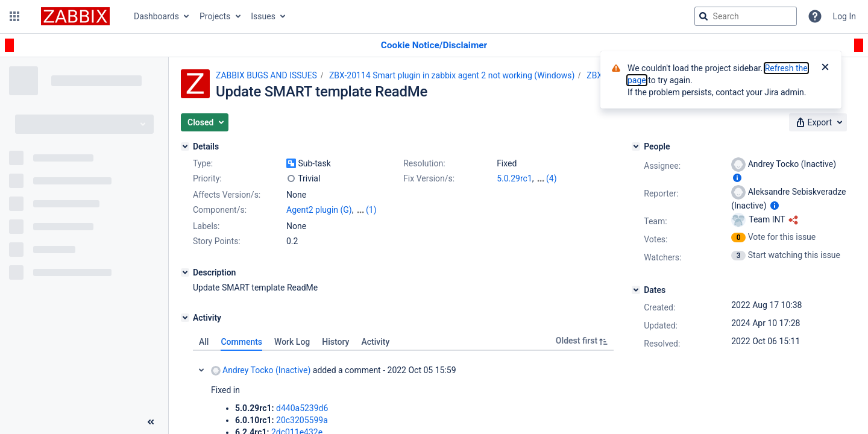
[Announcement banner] (434, 46)
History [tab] (335, 342)
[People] (636, 146)
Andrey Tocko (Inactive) (261, 370)
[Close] (825, 68)
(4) (552, 178)
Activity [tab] (375, 342)
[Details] (185, 146)
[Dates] (636, 290)
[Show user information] (737, 178)
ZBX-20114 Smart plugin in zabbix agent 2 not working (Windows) (452, 75)
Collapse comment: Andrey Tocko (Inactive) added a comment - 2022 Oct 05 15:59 (201, 370)
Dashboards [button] (156, 16)
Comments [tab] (241, 342)
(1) (371, 210)
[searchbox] (746, 16)
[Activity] (185, 318)
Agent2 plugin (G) (319, 210)
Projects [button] (215, 16)
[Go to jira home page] (75, 16)
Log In (844, 16)
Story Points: (217, 241)
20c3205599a (302, 420)
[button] (14, 16)
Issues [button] (263, 16)
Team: (655, 221)
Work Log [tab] (292, 342)
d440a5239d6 (302, 408)
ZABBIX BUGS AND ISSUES (266, 75)
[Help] (815, 16)
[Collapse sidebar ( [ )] (151, 422)
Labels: (206, 226)
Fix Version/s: (429, 178)
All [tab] (204, 342)
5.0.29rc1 (514, 178)
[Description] (185, 272)
